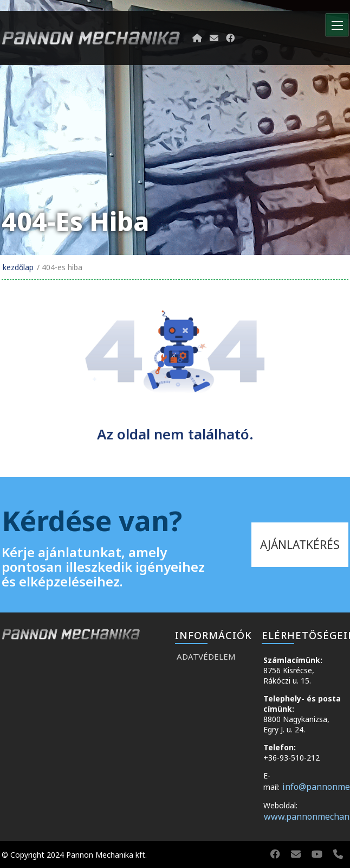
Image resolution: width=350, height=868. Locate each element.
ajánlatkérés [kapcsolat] (300, 545)
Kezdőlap (18, 267)
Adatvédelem (206, 656)
